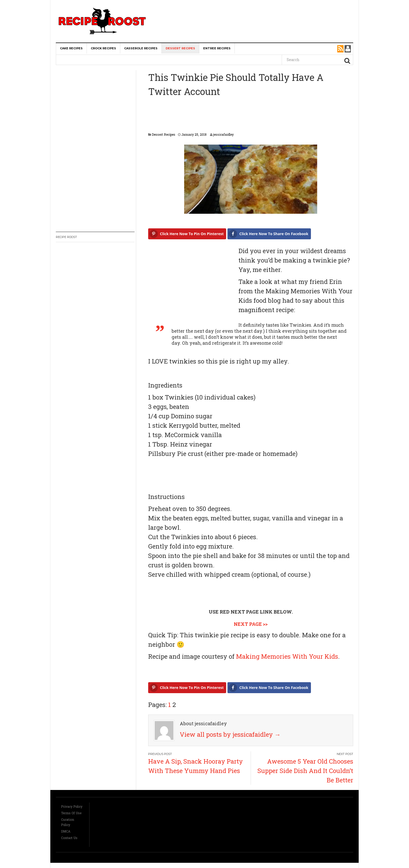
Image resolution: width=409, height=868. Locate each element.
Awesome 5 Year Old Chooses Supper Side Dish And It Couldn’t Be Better (305, 771)
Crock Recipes (103, 48)
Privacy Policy (72, 806)
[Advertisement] (256, 10)
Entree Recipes (217, 48)
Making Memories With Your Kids (287, 656)
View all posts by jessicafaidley (230, 734)
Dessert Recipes (180, 48)
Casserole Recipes (141, 48)
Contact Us (69, 838)
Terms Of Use (71, 813)
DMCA (66, 831)
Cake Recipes (71, 48)
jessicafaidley (223, 134)
